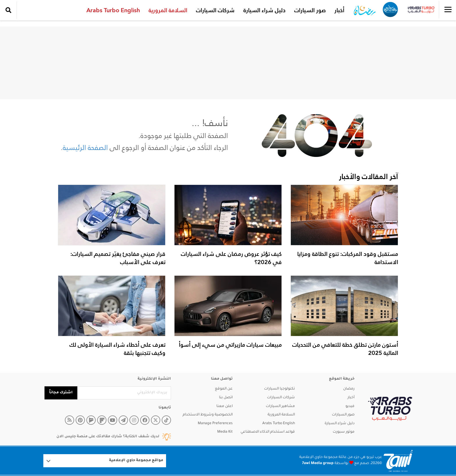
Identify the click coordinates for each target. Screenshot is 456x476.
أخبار (338, 10)
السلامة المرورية (166, 10)
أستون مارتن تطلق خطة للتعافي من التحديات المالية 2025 (345, 349)
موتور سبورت (344, 432)
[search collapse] (8, 10)
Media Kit (225, 432)
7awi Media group (318, 463)
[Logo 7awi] (398, 461)
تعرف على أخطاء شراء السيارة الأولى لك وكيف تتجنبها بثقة (117, 349)
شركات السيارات (214, 10)
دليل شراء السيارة (263, 10)
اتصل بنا (226, 398)
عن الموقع (224, 389)
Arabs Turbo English (112, 10)
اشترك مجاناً (61, 393)
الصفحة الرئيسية (85, 147)
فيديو (350, 406)
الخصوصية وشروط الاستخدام (208, 415)
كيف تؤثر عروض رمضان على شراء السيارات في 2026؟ (231, 258)
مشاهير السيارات (280, 406)
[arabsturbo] (390, 409)
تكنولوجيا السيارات (279, 389)
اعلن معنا (225, 406)
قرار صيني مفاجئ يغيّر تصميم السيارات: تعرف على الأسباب (118, 258)
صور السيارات (309, 10)
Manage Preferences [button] (215, 424)
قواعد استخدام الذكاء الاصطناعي (268, 432)
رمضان (349, 389)
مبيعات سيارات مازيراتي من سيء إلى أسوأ (230, 345)
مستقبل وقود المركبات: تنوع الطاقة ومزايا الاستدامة (348, 258)
